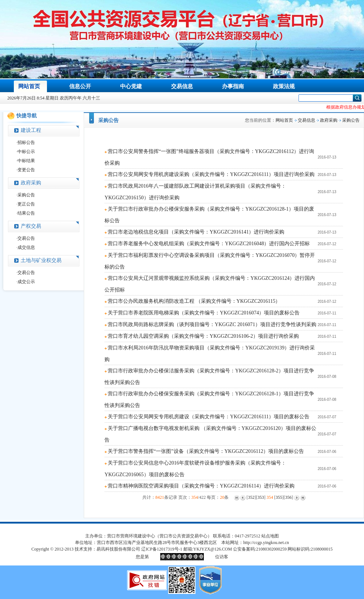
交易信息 (306, 120)
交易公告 (26, 238)
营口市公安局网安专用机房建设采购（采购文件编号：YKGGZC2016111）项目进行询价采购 (211, 174)
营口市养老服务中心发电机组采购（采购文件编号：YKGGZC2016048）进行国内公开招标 (209, 244)
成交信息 (26, 247)
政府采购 (31, 183)
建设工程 (31, 130)
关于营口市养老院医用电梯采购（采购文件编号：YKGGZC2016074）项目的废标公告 (204, 313)
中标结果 (26, 161)
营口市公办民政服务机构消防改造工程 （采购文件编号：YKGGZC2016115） (194, 301)
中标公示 (26, 152)
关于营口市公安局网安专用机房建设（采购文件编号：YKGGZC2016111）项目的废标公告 (209, 417)
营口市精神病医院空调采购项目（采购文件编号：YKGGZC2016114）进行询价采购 (201, 486)
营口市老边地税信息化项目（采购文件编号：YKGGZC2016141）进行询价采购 (196, 232)
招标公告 (26, 142)
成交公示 (26, 282)
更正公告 (26, 204)
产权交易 (31, 226)
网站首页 (284, 120)
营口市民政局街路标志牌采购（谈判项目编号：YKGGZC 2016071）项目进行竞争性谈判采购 (212, 324)
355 (279, 497)
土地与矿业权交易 (41, 260)
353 (261, 497)
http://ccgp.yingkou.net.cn (266, 543)
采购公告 (26, 195)
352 (251, 497)
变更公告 (26, 170)
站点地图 (270, 536)
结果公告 (26, 213)
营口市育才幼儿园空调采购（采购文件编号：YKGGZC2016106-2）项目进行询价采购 (203, 336)
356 (288, 497)
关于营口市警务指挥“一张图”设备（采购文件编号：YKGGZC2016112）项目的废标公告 (206, 451)
